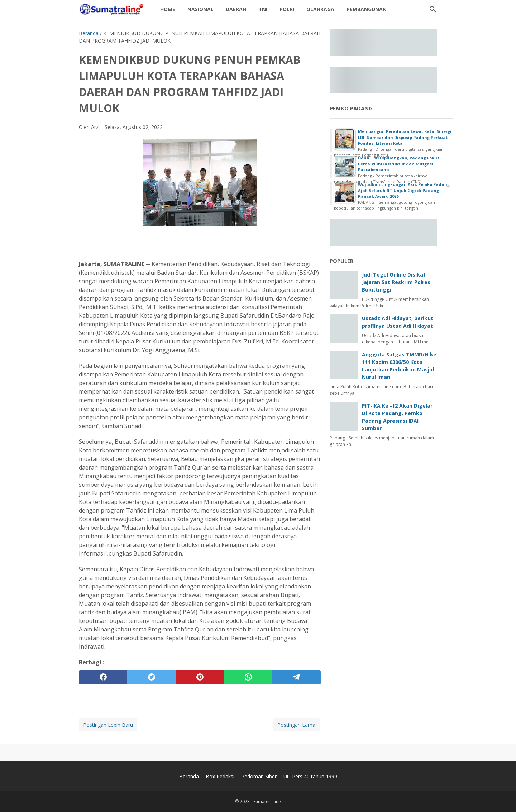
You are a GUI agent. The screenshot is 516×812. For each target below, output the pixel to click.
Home (168, 9)
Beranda (189, 776)
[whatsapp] (248, 677)
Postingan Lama (296, 725)
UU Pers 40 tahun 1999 (310, 776)
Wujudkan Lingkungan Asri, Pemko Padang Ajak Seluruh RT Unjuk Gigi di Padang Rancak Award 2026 (404, 190)
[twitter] (151, 677)
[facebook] (103, 677)
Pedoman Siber (259, 776)
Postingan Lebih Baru (108, 725)
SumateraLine (267, 801)
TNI (263, 9)
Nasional (200, 9)
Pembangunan (367, 9)
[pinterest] (200, 677)
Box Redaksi (221, 776)
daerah (236, 9)
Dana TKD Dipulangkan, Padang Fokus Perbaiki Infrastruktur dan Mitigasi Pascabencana (399, 164)
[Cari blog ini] (433, 9)
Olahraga (320, 9)
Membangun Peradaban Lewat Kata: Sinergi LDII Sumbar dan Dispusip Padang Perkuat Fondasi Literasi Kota (405, 137)
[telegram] (297, 677)
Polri (287, 9)
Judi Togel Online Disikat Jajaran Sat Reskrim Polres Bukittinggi (396, 282)
